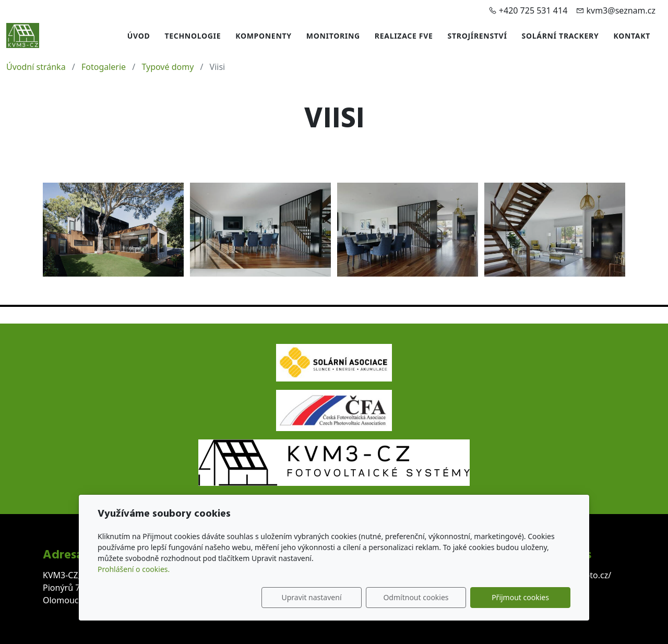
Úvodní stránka (36, 67)
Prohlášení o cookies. (134, 569)
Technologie (193, 36)
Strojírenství (478, 36)
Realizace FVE (404, 36)
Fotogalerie (104, 67)
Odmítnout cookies (416, 597)
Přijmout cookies (520, 597)
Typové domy (168, 67)
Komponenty (264, 36)
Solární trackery (560, 36)
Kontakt (632, 36)
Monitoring (333, 36)
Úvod (139, 36)
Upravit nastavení (311, 597)
